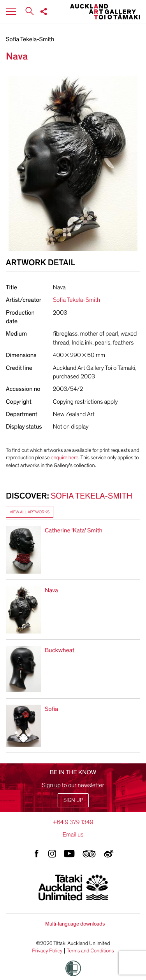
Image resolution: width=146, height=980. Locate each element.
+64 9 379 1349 (73, 822)
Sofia (51, 709)
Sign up (73, 800)
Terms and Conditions (90, 951)
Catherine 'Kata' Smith (74, 530)
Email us (73, 835)
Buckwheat (60, 650)
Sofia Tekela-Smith (30, 39)
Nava (51, 590)
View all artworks (30, 512)
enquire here (64, 458)
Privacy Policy (47, 951)
